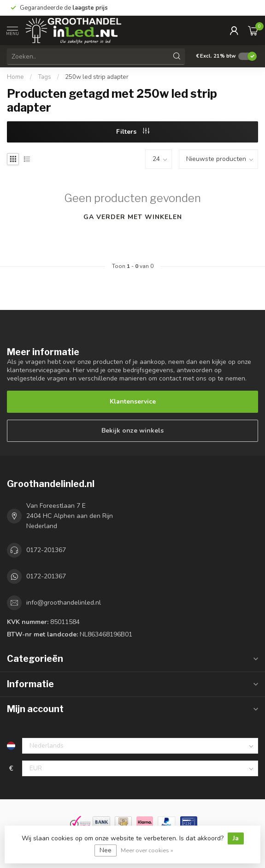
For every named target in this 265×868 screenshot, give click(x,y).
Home (15, 77)
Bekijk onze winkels (132, 431)
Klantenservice (133, 401)
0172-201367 (46, 550)
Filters (133, 132)
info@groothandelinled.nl (64, 603)
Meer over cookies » (147, 850)
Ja (236, 838)
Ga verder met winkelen (133, 217)
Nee (106, 850)
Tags (44, 77)
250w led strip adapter (97, 77)
